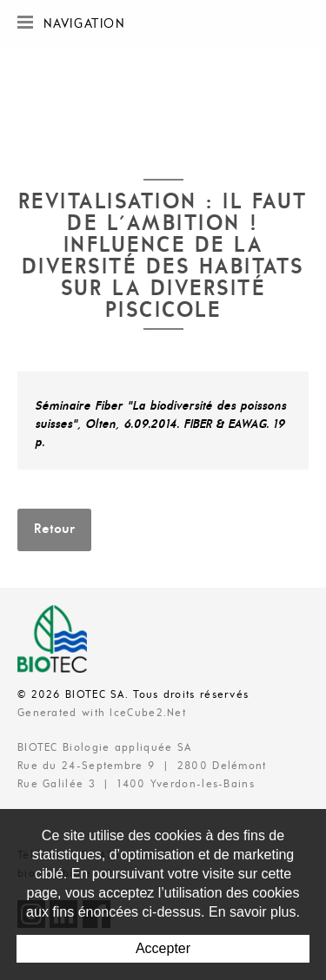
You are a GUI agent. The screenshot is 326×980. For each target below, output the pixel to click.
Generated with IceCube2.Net (102, 713)
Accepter (163, 948)
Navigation (72, 23)
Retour (54, 529)
